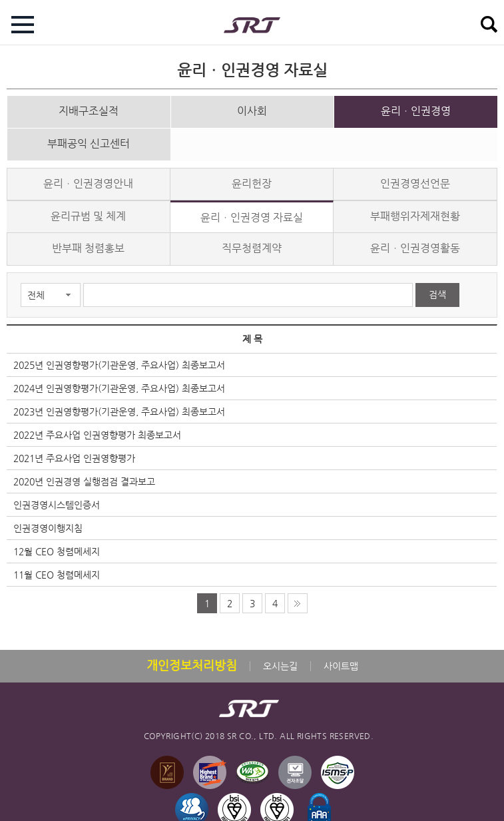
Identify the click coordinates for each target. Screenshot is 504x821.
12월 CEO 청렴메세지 (57, 545)
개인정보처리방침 (192, 658)
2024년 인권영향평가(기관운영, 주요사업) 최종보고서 (119, 382)
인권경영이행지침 (48, 521)
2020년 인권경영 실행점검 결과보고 (84, 475)
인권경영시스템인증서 (57, 498)
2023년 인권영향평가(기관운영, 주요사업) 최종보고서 (119, 405)
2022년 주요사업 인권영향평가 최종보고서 (97, 428)
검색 (437, 288)
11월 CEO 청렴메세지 (57, 568)
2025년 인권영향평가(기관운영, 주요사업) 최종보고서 (119, 358)
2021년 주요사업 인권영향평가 (74, 451)
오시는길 (280, 659)
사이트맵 (341, 659)
